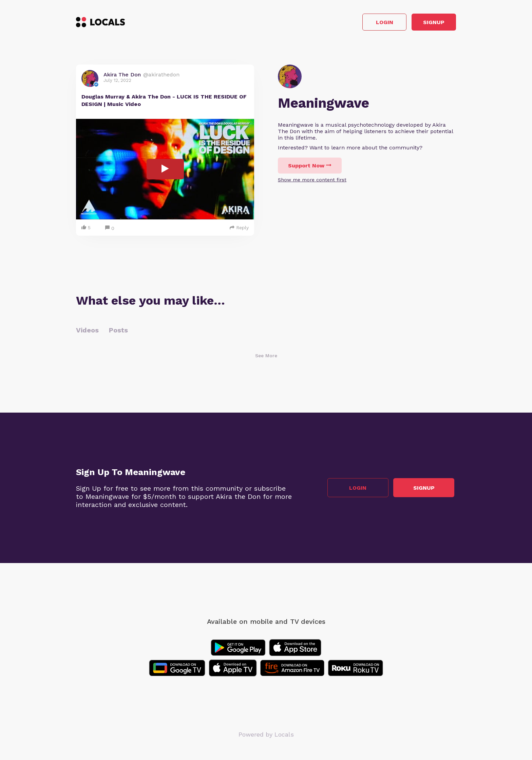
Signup (426, 23)
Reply (239, 229)
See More (266, 357)
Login (359, 23)
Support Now (310, 168)
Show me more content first (312, 182)
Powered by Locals (266, 736)
